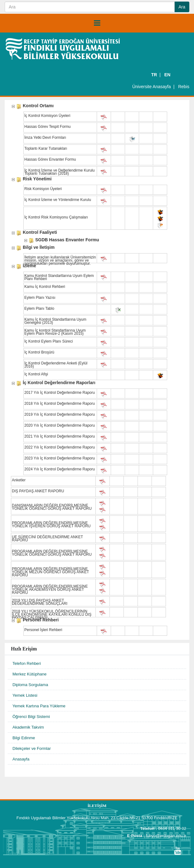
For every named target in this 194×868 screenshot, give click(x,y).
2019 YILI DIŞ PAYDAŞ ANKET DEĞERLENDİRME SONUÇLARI (40, 601)
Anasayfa (21, 759)
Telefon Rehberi (27, 663)
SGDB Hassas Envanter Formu (67, 240)
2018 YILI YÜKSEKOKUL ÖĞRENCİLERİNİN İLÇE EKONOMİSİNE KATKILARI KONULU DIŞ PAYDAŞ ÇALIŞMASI (52, 612)
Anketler (19, 480)
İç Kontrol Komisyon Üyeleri (47, 116)
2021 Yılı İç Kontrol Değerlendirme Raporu (60, 437)
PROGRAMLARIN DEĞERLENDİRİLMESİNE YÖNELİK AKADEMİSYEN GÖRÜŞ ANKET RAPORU (50, 587)
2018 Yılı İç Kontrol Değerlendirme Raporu (60, 404)
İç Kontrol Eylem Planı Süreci (48, 342)
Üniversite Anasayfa (152, 87)
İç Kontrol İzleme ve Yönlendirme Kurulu (58, 200)
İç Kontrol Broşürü (39, 353)
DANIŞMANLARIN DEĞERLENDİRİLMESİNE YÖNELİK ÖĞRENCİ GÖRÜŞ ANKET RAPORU (52, 506)
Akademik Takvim (28, 727)
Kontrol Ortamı (38, 106)
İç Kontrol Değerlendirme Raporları (59, 383)
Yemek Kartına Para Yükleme (39, 706)
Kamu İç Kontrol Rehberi (45, 287)
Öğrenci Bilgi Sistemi (31, 717)
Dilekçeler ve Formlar (32, 748)
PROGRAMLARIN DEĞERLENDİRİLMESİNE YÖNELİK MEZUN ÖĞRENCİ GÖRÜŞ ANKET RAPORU (50, 570)
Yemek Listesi (25, 695)
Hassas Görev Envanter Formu (50, 160)
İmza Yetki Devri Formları (45, 138)
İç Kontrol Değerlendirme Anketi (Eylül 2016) (56, 364)
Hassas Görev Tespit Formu (48, 127)
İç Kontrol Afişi (36, 374)
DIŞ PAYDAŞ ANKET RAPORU (38, 491)
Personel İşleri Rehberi (43, 630)
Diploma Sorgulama (30, 685)
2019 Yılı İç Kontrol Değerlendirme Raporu (60, 415)
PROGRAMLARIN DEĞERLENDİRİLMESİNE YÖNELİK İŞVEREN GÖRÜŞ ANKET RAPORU (51, 524)
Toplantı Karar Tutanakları (46, 149)
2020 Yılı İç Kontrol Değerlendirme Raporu (60, 426)
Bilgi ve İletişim (39, 248)
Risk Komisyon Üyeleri (43, 189)
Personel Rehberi (41, 620)
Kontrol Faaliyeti (40, 233)
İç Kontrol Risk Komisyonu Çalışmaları (56, 218)
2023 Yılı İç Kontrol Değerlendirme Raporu (60, 459)
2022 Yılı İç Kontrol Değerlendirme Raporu (60, 448)
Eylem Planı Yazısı (40, 298)
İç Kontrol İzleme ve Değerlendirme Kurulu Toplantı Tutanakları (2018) (59, 171)
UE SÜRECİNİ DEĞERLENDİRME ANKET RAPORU (47, 538)
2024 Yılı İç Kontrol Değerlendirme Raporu (60, 469)
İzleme (29, 266)
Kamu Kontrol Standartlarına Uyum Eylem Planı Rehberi (59, 277)
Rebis (184, 87)
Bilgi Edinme (24, 738)
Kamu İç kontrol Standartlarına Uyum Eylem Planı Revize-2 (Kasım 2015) (55, 331)
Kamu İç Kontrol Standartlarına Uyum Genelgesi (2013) (55, 320)
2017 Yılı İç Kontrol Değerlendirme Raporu (60, 393)
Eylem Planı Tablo (39, 309)
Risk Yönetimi (37, 179)
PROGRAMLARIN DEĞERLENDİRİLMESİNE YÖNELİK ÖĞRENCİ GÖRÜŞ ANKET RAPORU (52, 552)
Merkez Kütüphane (29, 674)
